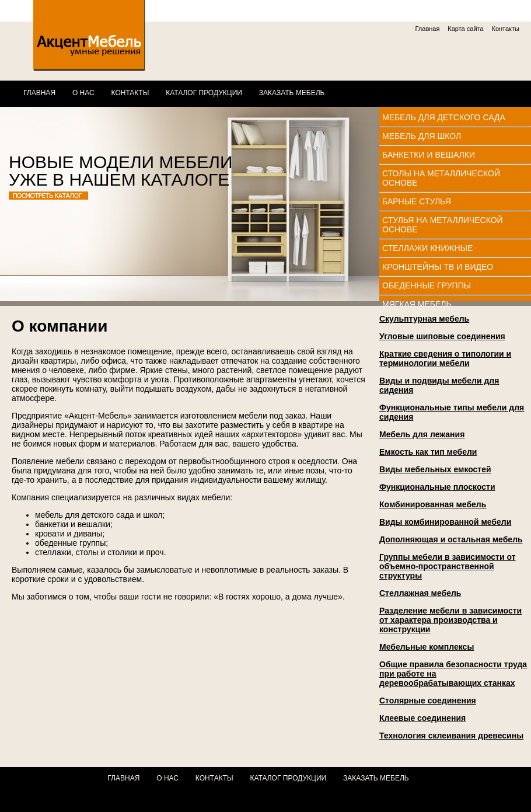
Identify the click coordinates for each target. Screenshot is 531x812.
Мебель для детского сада (444, 117)
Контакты (505, 29)
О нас (83, 93)
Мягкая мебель (417, 304)
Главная (428, 29)
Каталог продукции (204, 93)
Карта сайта (465, 29)
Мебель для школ (422, 136)
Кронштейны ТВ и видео (438, 267)
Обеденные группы (427, 285)
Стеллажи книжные (427, 248)
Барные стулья (417, 201)
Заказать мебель (292, 93)
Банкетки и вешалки (429, 155)
